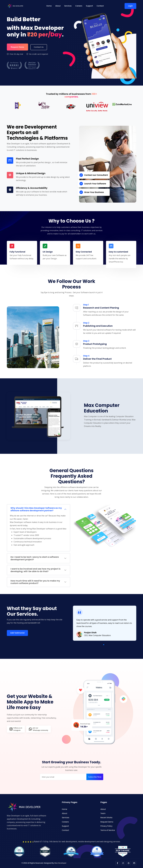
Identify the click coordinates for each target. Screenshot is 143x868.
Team (103, 813)
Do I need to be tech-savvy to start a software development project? (35, 558)
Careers (79, 6)
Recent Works (106, 818)
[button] (104, 645)
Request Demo (17, 47)
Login (130, 6)
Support (89, 6)
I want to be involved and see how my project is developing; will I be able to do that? (36, 570)
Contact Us (39, 47)
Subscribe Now (95, 777)
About (58, 6)
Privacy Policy (106, 826)
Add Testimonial (17, 633)
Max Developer (60, 863)
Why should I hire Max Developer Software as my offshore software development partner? (36, 509)
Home (49, 6)
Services (68, 6)
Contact (100, 6)
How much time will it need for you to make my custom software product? (35, 582)
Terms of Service (108, 830)
